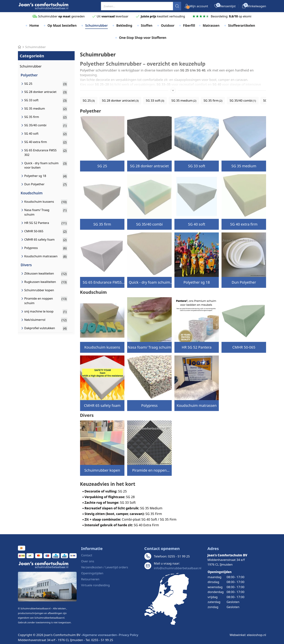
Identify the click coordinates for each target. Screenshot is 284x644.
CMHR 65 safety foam (102, 405)
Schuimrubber (31, 66)
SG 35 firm (102, 224)
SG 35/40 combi (149, 224)
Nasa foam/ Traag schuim (149, 347)
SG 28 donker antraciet (149, 166)
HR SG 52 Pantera (197, 347)
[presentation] (141, 6)
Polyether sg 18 (197, 282)
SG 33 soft (197, 166)
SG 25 (102, 166)
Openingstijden (92, 573)
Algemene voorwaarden (100, 635)
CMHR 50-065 (244, 347)
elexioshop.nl (256, 635)
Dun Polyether (244, 282)
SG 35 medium (244, 166)
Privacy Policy (129, 635)
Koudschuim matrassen (197, 405)
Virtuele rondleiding (95, 585)
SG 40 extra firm (244, 224)
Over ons (88, 561)
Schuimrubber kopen (102, 470)
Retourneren (90, 579)
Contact (87, 555)
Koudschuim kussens (102, 347)
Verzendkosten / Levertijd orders (105, 567)
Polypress (149, 405)
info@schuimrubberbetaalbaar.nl (178, 568)
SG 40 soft (197, 224)
